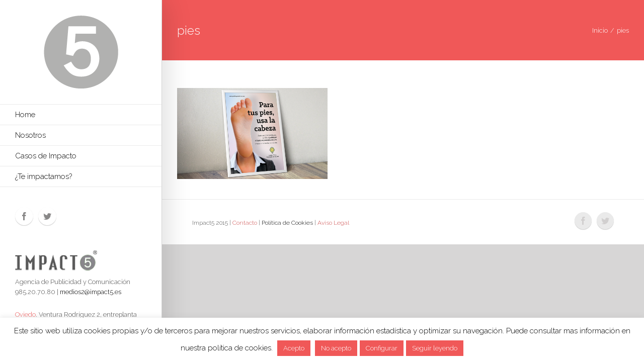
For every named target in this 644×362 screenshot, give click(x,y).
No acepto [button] (336, 348)
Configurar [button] (382, 348)
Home (25, 115)
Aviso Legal (333, 223)
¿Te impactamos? (44, 176)
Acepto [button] (294, 348)
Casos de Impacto (46, 156)
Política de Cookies (287, 223)
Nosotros (30, 135)
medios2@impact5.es (91, 292)
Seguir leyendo (435, 348)
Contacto (245, 223)
